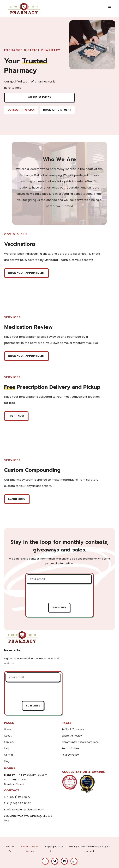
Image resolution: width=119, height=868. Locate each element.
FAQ (7, 748)
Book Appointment (57, 110)
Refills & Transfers (73, 729)
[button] (110, 7)
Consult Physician (21, 110)
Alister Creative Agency (30, 849)
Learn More (17, 499)
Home (8, 729)
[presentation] (59, 593)
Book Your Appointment (27, 273)
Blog (7, 761)
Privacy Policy (70, 755)
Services (9, 742)
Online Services (39, 97)
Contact (9, 755)
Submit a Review (72, 736)
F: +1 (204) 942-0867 (17, 803)
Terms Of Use (70, 748)
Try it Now (16, 416)
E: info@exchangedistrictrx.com (24, 810)
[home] (28, 8)
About (8, 736)
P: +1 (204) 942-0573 (17, 797)
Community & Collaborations (80, 742)
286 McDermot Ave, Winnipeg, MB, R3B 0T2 (28, 818)
